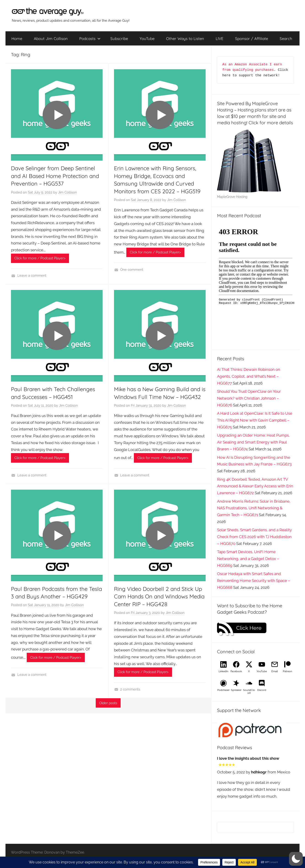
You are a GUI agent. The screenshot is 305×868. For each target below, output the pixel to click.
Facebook (236, 671)
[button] (296, 859)
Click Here (249, 628)
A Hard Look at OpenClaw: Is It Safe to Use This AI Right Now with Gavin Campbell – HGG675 (255, 420)
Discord (262, 690)
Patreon (287, 671)
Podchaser (223, 690)
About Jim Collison (51, 38)
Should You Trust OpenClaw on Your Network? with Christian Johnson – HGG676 (249, 398)
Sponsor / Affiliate (252, 38)
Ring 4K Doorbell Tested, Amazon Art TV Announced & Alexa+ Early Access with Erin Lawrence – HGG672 (255, 486)
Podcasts (90, 38)
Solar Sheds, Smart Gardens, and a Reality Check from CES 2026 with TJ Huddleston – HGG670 (254, 537)
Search (286, 38)
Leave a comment (32, 276)
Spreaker (236, 690)
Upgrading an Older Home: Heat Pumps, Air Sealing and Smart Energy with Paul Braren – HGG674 (253, 442)
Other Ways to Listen (185, 38)
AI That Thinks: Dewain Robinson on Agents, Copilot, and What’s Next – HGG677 (249, 376)
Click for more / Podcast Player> (40, 258)
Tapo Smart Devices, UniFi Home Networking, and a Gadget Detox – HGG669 (248, 559)
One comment (132, 270)
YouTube (147, 38)
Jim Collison (68, 192)
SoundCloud (249, 691)
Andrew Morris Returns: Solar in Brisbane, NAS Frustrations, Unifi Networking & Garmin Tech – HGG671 (254, 508)
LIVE (220, 38)
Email (275, 671)
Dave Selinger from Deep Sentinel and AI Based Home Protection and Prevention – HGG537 (55, 176)
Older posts (108, 703)
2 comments (130, 689)
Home (17, 38)
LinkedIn (223, 671)
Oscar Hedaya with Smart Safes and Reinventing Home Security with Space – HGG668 (254, 581)
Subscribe (119, 38)
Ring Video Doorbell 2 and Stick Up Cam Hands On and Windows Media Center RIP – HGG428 (159, 596)
